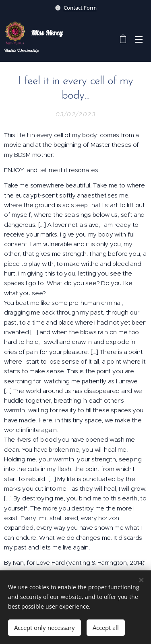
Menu (139, 39)
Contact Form (80, 8)
